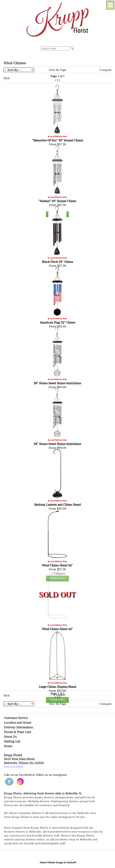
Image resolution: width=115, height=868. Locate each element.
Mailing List (12, 741)
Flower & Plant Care (18, 732)
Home (8, 746)
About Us (10, 737)
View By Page (58, 70)
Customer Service (16, 718)
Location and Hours (18, 723)
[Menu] (110, 5)
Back (7, 78)
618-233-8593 (14, 767)
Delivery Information (18, 727)
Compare (105, 70)
